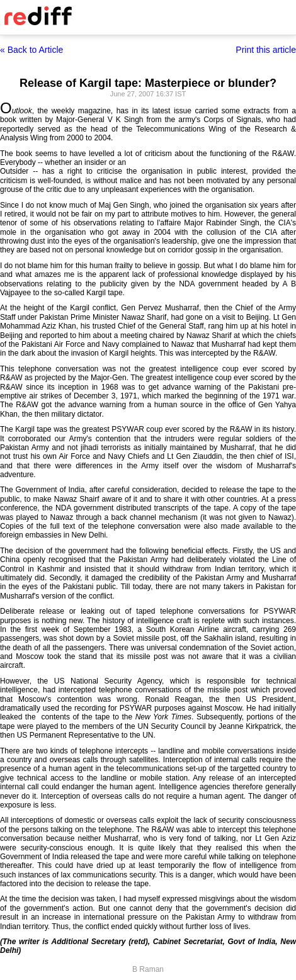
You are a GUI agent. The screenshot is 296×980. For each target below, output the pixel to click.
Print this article (266, 50)
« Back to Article (31, 50)
